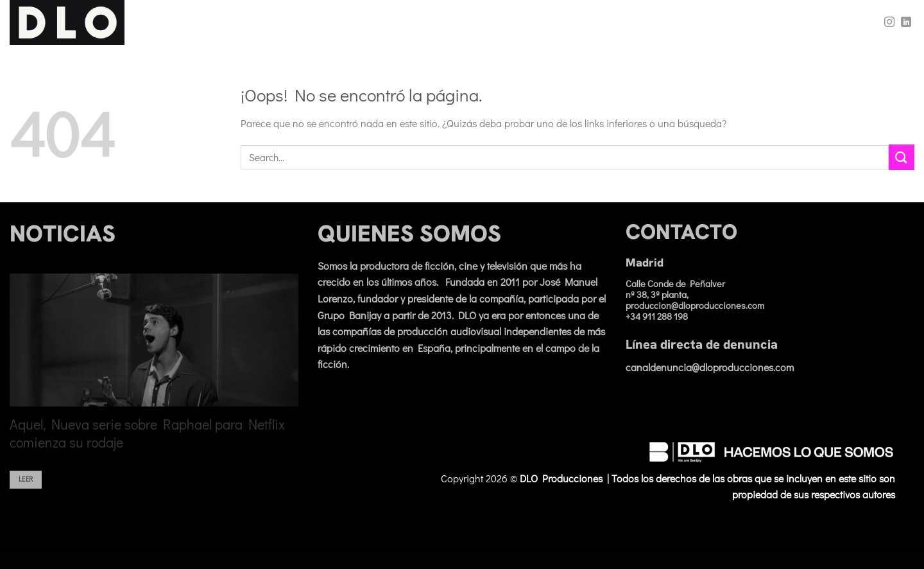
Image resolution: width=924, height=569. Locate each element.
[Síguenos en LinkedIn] (906, 22)
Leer (26, 487)
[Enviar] (902, 157)
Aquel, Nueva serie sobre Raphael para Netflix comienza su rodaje (147, 442)
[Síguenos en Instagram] (889, 22)
